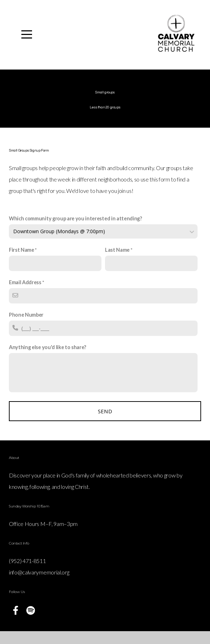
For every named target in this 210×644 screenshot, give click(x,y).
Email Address (25, 295)
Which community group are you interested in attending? (75, 231)
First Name (22, 263)
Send (105, 424)
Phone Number (26, 328)
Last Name (117, 263)
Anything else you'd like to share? (48, 360)
